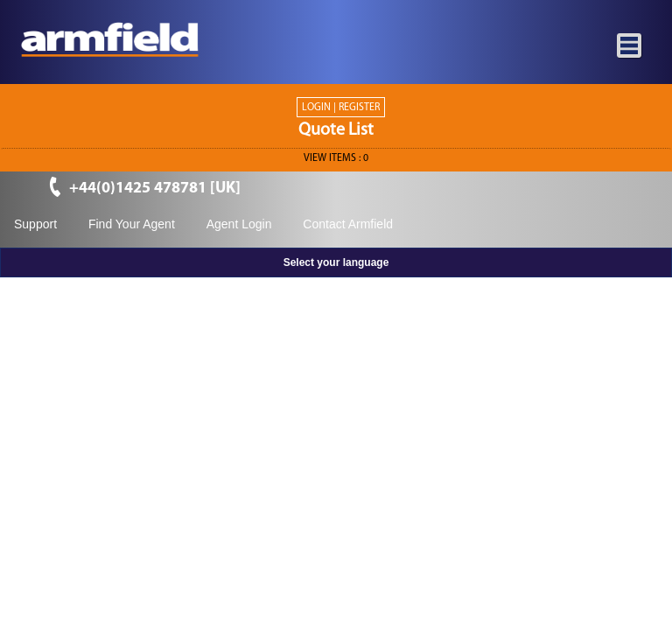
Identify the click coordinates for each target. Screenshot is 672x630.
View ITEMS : (336, 158)
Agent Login (239, 224)
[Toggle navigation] (630, 46)
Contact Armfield (348, 224)
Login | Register (341, 108)
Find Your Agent (132, 224)
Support (35, 224)
